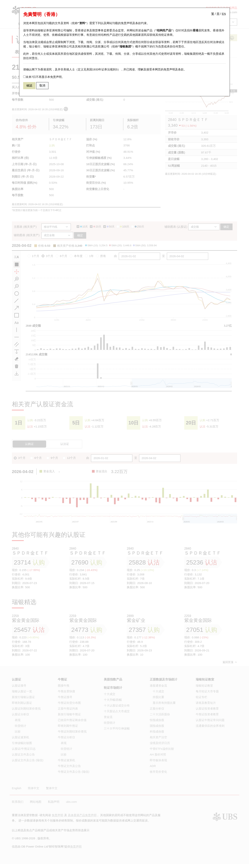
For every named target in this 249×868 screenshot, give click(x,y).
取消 (42, 85)
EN (224, 14)
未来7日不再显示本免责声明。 (44, 77)
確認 (29, 85)
